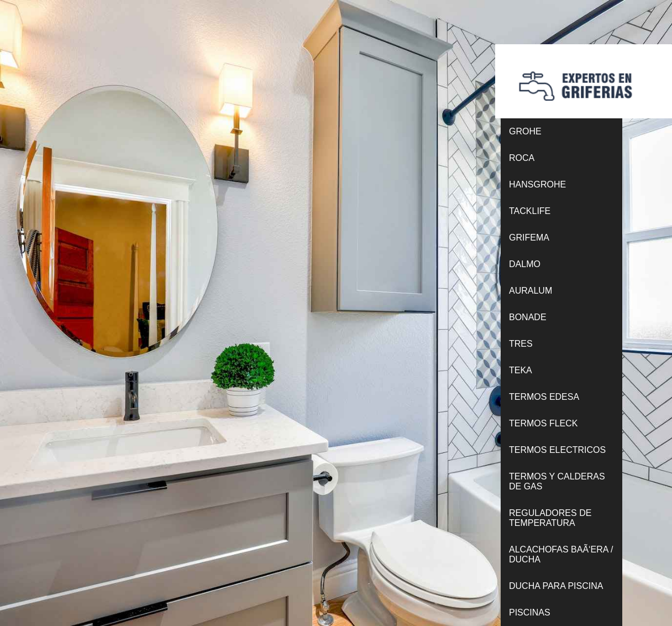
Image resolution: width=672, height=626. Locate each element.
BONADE (528, 317)
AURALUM (531, 291)
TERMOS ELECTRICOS (557, 450)
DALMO (525, 264)
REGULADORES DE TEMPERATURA (550, 518)
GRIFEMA (529, 238)
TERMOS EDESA (544, 397)
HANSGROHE (537, 184)
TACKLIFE (530, 211)
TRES (521, 344)
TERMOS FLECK (543, 423)
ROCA (522, 158)
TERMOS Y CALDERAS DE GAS (557, 481)
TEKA (521, 370)
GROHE (525, 131)
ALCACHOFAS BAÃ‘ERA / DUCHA (561, 554)
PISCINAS (530, 612)
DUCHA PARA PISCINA (556, 586)
